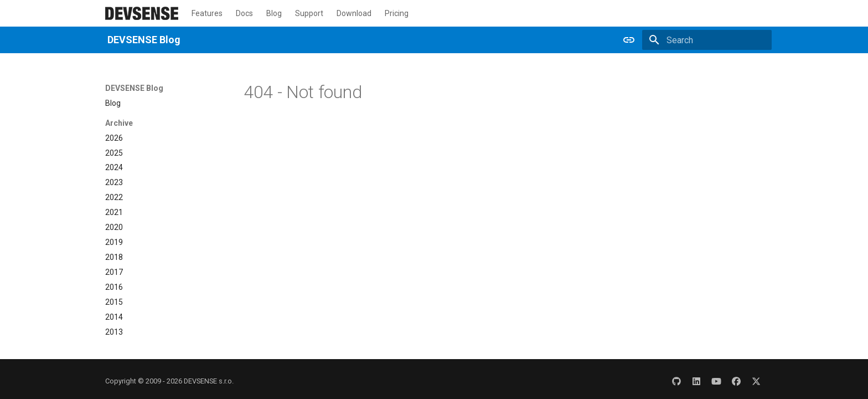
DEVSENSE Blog (134, 88)
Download (354, 13)
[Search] (707, 40)
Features (207, 13)
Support (309, 13)
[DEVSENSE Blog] (142, 13)
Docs (244, 13)
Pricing (397, 13)
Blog (274, 13)
